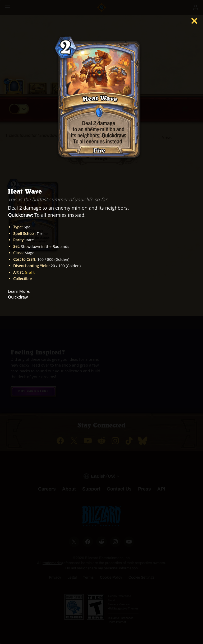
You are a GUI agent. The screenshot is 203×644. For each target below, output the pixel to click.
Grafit (30, 272)
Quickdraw (18, 297)
